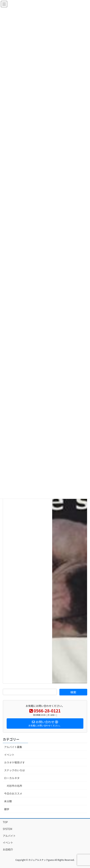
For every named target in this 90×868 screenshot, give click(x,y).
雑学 (7, 809)
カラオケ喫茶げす (14, 762)
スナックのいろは (14, 770)
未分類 (8, 801)
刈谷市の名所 (14, 786)
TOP (5, 822)
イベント (9, 755)
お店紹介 (8, 849)
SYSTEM (7, 829)
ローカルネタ (12, 778)
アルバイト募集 (13, 747)
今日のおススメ (13, 793)
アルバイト (9, 836)
